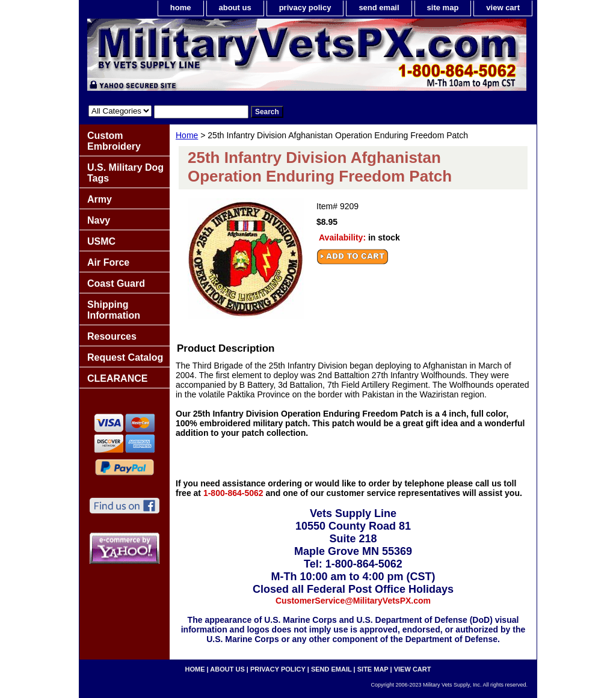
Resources (112, 336)
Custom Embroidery (114, 141)
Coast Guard (116, 283)
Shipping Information (114, 310)
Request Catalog (125, 357)
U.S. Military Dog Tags (125, 173)
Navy (99, 220)
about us (235, 8)
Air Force (108, 262)
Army (100, 199)
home (181, 8)
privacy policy (305, 8)
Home (187, 135)
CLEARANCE (117, 378)
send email (379, 8)
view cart (503, 8)
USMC (101, 241)
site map (443, 8)
